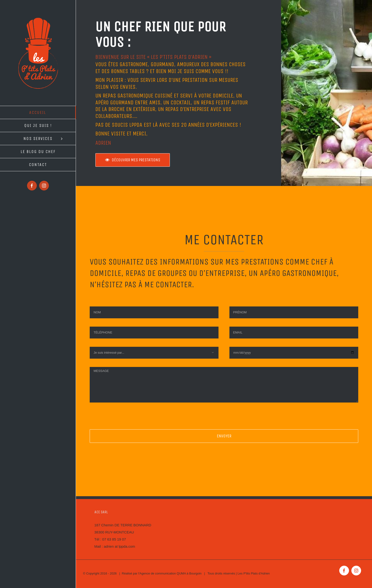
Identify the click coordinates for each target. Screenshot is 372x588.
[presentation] (126, 420)
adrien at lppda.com (120, 546)
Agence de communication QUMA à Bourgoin (171, 573)
